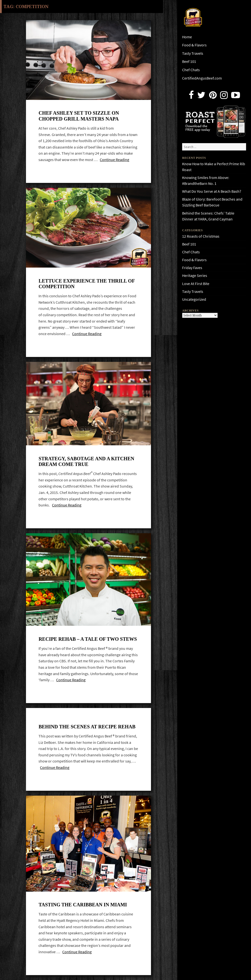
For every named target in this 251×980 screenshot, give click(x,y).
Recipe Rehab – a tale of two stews (88, 639)
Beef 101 (189, 61)
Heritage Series (195, 276)
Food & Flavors (194, 45)
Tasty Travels (193, 53)
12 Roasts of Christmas (201, 236)
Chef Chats (191, 70)
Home (187, 37)
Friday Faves (192, 268)
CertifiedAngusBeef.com (202, 78)
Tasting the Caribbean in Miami (83, 905)
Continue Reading (114, 160)
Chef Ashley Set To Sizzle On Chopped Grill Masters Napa (79, 116)
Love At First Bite (196, 284)
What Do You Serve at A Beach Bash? (212, 191)
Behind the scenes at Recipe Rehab (87, 727)
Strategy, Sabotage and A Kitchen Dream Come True (86, 461)
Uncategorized (194, 299)
